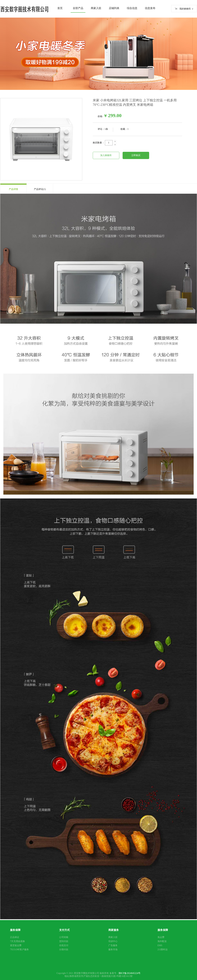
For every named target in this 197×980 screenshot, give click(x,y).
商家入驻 (96, 8)
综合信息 (132, 8)
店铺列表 (114, 8)
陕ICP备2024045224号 (130, 973)
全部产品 (78, 8)
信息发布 (150, 8)
